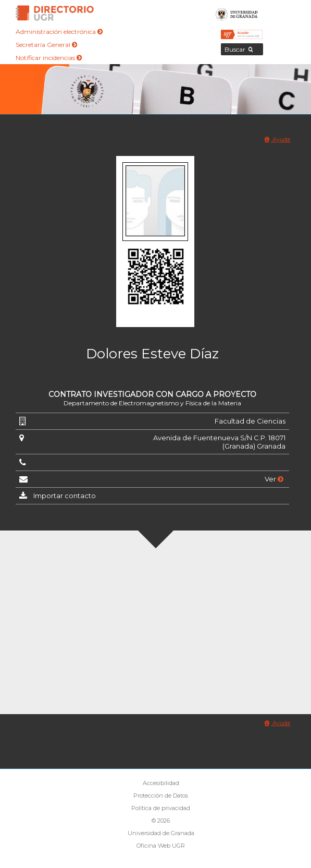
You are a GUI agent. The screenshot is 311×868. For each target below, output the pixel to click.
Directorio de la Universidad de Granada (55, 13)
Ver (274, 479)
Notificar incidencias (49, 58)
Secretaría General (46, 45)
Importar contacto (65, 496)
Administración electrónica (59, 32)
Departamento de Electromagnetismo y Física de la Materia (152, 403)
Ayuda (277, 139)
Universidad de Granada (237, 13)
